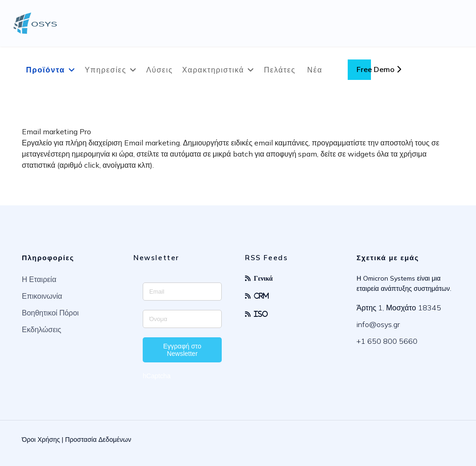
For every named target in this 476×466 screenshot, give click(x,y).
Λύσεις (159, 70)
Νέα (315, 70)
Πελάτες (280, 70)
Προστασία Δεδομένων (98, 440)
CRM (261, 296)
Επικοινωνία (42, 296)
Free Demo (379, 69)
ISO (261, 314)
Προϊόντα (46, 70)
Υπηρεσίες (106, 70)
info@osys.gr (378, 324)
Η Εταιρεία (39, 279)
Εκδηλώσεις (42, 329)
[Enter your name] (182, 319)
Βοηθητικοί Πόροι (50, 313)
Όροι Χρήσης (41, 440)
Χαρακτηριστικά (213, 70)
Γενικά (263, 278)
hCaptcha (157, 376)
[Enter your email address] (182, 292)
